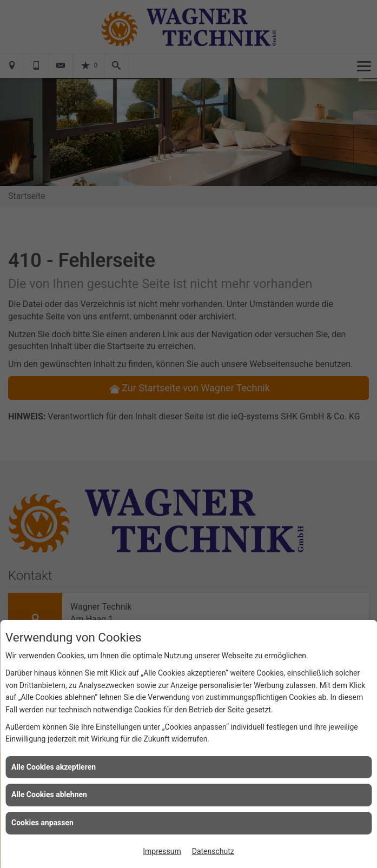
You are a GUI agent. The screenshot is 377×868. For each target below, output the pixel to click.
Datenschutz (213, 851)
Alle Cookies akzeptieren (54, 767)
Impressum (162, 851)
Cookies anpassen (42, 823)
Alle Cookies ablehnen (49, 794)
